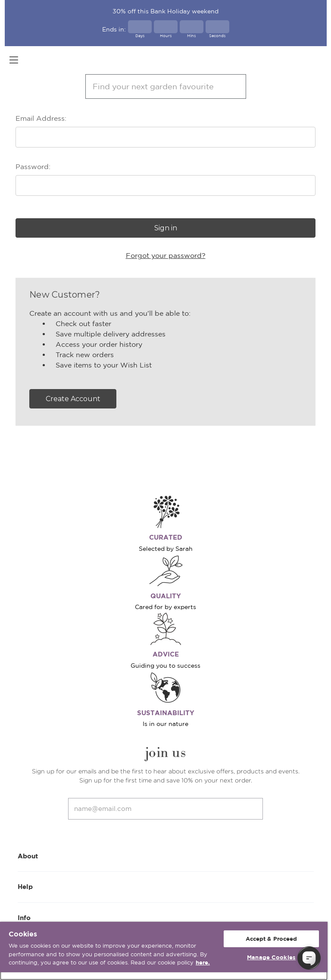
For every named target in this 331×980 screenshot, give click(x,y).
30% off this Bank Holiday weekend (165, 11)
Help (166, 886)
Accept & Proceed (272, 939)
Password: (33, 166)
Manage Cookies (271, 957)
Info (166, 917)
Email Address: (41, 118)
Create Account (73, 399)
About (166, 856)
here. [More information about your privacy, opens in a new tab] (203, 963)
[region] (164, 951)
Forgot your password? (166, 255)
